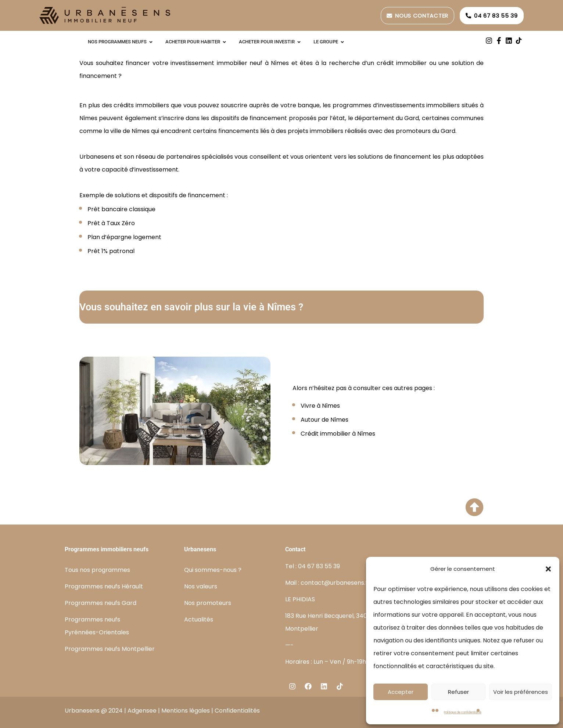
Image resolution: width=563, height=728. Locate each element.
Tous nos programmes (97, 570)
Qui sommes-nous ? (213, 570)
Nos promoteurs (208, 603)
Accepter (401, 692)
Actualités (199, 619)
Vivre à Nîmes (320, 406)
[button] (548, 569)
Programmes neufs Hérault (104, 586)
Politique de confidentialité (463, 712)
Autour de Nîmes (324, 420)
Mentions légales (186, 711)
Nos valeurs (201, 586)
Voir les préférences (521, 692)
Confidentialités (237, 711)
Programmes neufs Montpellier (110, 649)
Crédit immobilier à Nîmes (338, 434)
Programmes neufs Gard (101, 603)
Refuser (458, 692)
